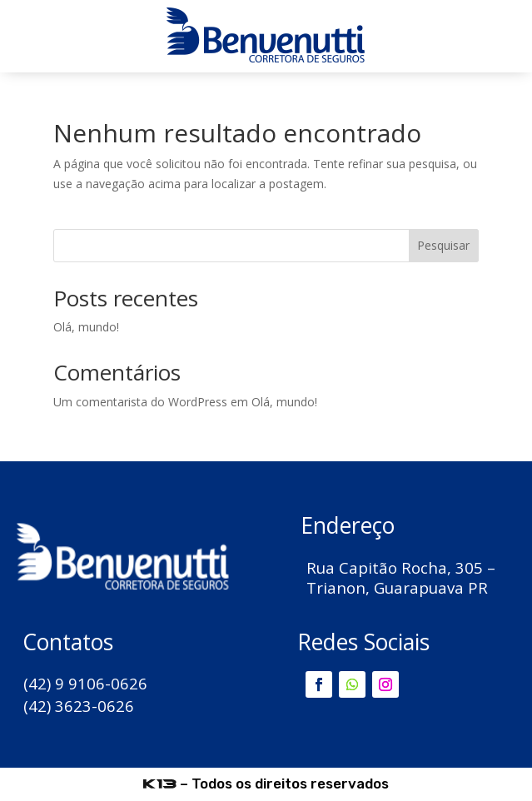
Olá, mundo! (86, 327)
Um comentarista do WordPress (140, 402)
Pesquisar (443, 245)
